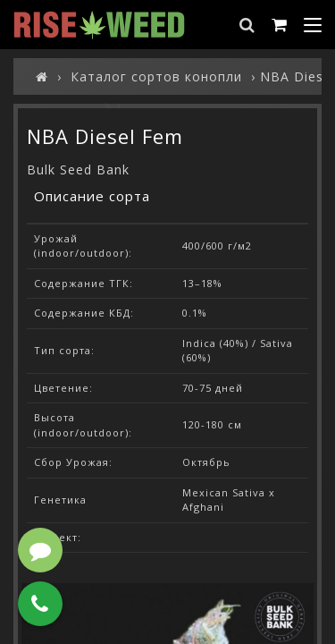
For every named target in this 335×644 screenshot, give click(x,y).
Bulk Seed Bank (78, 169)
